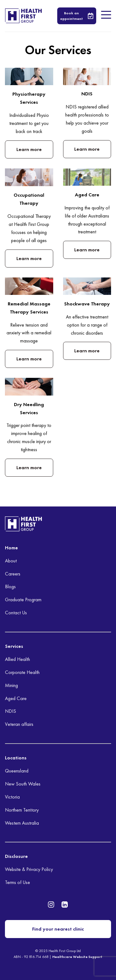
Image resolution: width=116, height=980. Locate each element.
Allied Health (17, 659)
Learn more (29, 149)
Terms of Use (17, 882)
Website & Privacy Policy (29, 869)
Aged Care (16, 698)
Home (11, 548)
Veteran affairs (19, 724)
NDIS (11, 711)
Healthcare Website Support (77, 957)
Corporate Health (22, 672)
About (11, 561)
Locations (16, 758)
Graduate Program (23, 600)
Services (14, 646)
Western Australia (22, 823)
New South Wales (23, 784)
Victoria (12, 797)
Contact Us (16, 613)
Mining (11, 685)
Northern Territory (22, 810)
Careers (13, 574)
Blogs (10, 586)
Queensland (17, 771)
